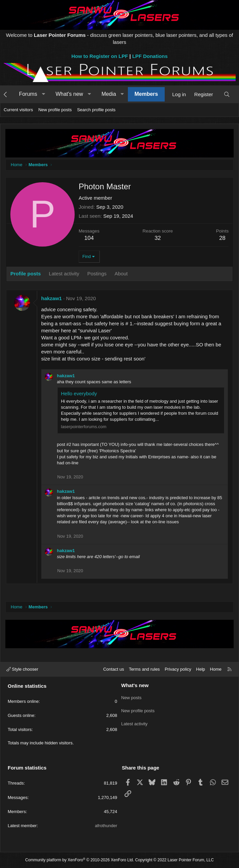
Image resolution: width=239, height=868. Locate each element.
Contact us (113, 669)
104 (89, 238)
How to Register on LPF (100, 56)
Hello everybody (79, 393)
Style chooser (22, 669)
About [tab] (121, 274)
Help (201, 669)
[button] (43, 94)
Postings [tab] (97, 274)
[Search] (227, 94)
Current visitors (18, 110)
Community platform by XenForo (79, 860)
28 (222, 238)
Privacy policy (178, 669)
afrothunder (106, 826)
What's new (69, 94)
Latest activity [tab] (64, 274)
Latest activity (134, 721)
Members (146, 94)
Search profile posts (96, 110)
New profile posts (55, 110)
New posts (131, 697)
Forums (28, 94)
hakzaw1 (52, 298)
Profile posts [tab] (26, 274)
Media (109, 94)
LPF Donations (150, 56)
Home (216, 669)
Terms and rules (144, 669)
